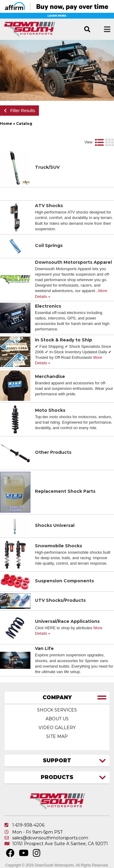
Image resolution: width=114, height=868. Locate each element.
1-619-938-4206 (28, 825)
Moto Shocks (50, 410)
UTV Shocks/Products (60, 600)
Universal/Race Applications (67, 621)
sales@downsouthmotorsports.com (50, 838)
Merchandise (50, 376)
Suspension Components (64, 581)
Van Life (44, 648)
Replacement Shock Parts (65, 491)
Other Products (53, 452)
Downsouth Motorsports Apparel (73, 262)
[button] (87, 29)
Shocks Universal (55, 525)
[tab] (57, 698)
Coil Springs (49, 245)
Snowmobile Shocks (59, 546)
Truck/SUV (47, 167)
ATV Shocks (49, 206)
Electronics (48, 306)
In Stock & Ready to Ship (64, 340)
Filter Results (19, 111)
